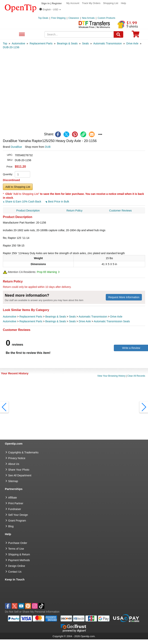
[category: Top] (5, 43)
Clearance (74, 18)
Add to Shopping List (18, 187)
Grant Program (17, 521)
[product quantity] (22, 174)
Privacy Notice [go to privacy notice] (17, 458)
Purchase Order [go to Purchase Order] (18, 543)
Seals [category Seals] (72, 317)
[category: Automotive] (18, 43)
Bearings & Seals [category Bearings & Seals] (56, 317)
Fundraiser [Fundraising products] (15, 509)
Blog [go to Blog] (11, 526)
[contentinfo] (21, 8)
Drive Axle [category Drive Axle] (116, 317)
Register (57, 3)
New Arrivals (88, 18)
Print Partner (16, 503)
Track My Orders (91, 3)
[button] (50, 9)
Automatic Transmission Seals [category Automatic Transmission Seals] (112, 321)
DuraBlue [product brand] (16, 147)
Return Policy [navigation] (74, 211)
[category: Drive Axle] (132, 43)
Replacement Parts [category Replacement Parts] (31, 317)
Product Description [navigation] (28, 211)
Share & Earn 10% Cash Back (22, 202)
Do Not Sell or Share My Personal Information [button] (32, 612)
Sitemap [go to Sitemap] (13, 481)
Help (124, 3)
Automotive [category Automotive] (10, 317)
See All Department (21, 35)
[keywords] (79, 34)
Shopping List (111, 3)
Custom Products (106, 18)
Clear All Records (136, 376)
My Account (73, 3)
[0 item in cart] (136, 35)
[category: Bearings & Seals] (67, 43)
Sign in (45, 3)
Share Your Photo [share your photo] (19, 470)
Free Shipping (58, 18)
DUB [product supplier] (48, 147)
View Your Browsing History (111, 376)
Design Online (17, 566)
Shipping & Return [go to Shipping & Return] (19, 554)
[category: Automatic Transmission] (108, 43)
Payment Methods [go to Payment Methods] (19, 560)
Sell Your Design (18, 515)
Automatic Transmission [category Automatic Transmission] (93, 317)
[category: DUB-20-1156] (11, 47)
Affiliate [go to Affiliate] (13, 498)
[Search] (118, 34)
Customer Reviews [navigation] (120, 211)
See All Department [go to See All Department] (20, 475)
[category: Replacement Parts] (41, 43)
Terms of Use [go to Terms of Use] (16, 549)
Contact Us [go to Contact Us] (15, 572)
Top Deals (43, 18)
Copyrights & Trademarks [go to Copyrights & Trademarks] (23, 452)
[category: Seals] (86, 43)
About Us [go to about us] (14, 464)
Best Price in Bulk (57, 202)
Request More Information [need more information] (124, 297)
